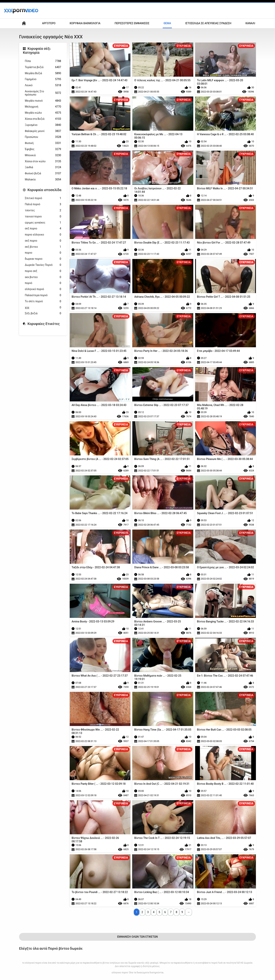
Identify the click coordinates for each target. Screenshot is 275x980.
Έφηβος (43, 149)
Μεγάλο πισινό (43, 101)
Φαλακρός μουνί (43, 131)
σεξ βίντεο (43, 247)
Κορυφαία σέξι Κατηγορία (37, 51)
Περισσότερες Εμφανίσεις (132, 23)
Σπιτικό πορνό (43, 198)
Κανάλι (250, 23)
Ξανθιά (43, 167)
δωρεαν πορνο (43, 259)
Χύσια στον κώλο (43, 161)
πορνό (43, 283)
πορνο (43, 253)
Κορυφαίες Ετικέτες (44, 324)
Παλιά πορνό (43, 204)
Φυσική (43, 143)
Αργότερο (49, 23)
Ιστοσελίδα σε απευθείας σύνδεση (208, 23)
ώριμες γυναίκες (43, 223)
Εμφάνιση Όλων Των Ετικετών (138, 937)
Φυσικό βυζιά (43, 173)
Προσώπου (43, 137)
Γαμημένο (43, 79)
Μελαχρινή (43, 107)
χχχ (43, 308)
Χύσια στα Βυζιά (43, 119)
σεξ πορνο (43, 229)
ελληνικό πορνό (43, 289)
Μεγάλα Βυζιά (43, 73)
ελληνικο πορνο (120, 973)
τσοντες (43, 210)
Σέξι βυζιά (43, 313)
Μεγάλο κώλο (43, 113)
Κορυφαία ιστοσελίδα (44, 190)
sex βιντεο (43, 277)
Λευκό (43, 85)
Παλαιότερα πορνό (43, 295)
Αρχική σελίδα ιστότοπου (24, 23)
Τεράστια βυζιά (43, 67)
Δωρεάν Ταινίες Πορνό (43, 265)
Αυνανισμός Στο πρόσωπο (43, 93)
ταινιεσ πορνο (43, 217)
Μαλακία (43, 180)
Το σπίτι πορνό (43, 301)
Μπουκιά (43, 155)
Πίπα (43, 61)
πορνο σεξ (43, 271)
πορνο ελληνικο (43, 235)
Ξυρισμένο (43, 125)
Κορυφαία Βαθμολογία (85, 23)
